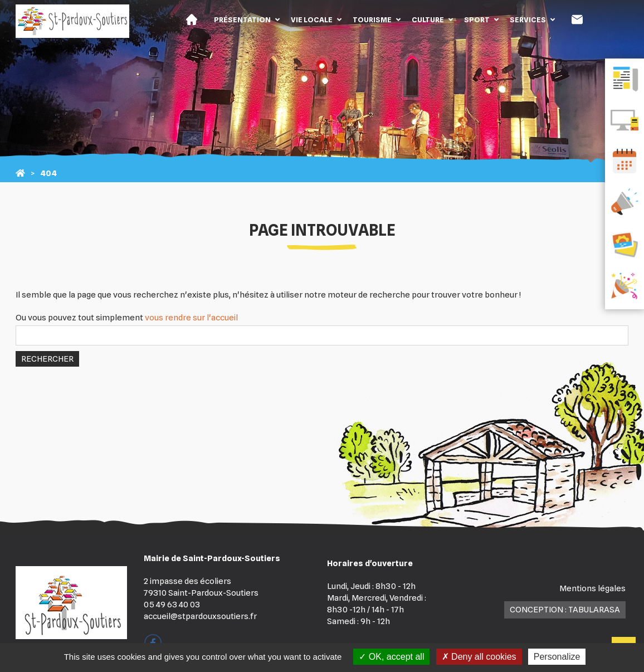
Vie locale (312, 20)
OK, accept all (391, 657)
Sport (477, 20)
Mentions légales (592, 588)
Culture (428, 20)
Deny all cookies (479, 657)
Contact (577, 20)
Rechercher (47, 359)
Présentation (242, 20)
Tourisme (372, 20)
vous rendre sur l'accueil (191, 318)
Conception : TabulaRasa (565, 610)
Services (528, 20)
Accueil (192, 20)
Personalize (557, 657)
